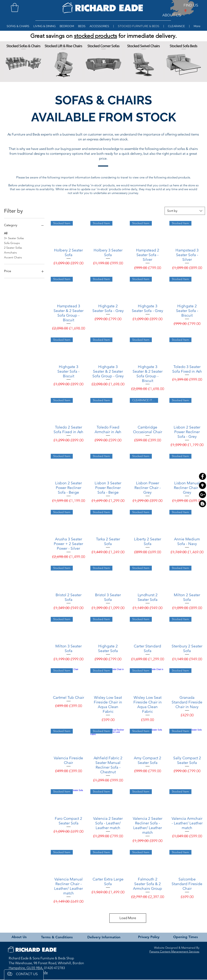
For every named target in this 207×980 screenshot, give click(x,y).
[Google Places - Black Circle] (202, 485)
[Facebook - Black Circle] (202, 476)
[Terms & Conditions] (57, 937)
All (6, 233)
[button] (15, 7)
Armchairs (10, 252)
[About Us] (19, 937)
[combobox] (185, 211)
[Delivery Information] (104, 937)
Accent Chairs (13, 257)
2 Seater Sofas (13, 247)
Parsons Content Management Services (174, 951)
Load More (128, 918)
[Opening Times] (185, 937)
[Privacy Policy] (149, 937)
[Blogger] (202, 504)
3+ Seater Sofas (14, 238)
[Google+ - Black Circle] (202, 495)
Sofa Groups (12, 243)
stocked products (96, 36)
